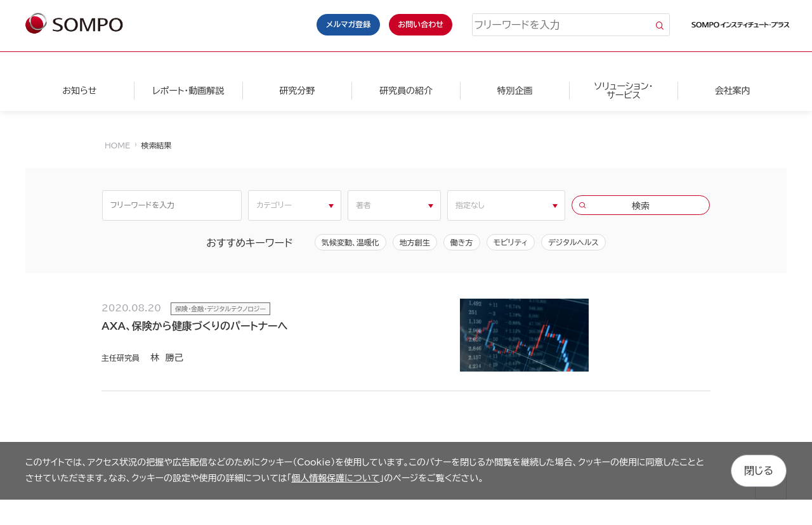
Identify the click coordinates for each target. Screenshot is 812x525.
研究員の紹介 (406, 91)
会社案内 (733, 91)
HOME (117, 145)
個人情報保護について (335, 478)
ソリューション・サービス (623, 91)
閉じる (759, 470)
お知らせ (79, 91)
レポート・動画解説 (188, 91)
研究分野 (297, 91)
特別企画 (514, 91)
